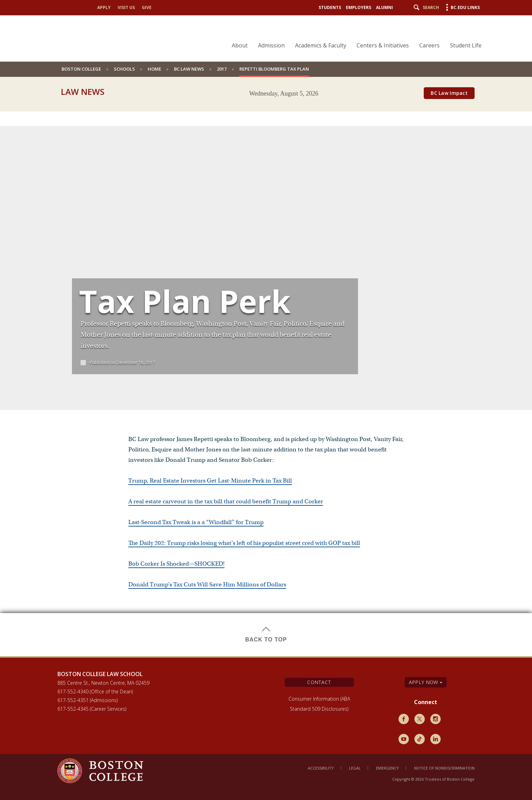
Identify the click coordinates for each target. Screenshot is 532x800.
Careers (429, 45)
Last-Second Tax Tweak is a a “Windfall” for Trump (196, 522)
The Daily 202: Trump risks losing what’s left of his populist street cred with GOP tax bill (244, 543)
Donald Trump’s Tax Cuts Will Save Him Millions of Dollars (207, 585)
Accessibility (321, 768)
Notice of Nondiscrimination (444, 768)
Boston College (81, 69)
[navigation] (352, 33)
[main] (266, 379)
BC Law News (189, 69)
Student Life (466, 45)
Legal (355, 768)
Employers (359, 7)
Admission (271, 45)
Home (154, 69)
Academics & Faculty (321, 45)
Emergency (387, 768)
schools (124, 69)
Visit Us (126, 7)
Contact (319, 682)
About (240, 45)
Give (147, 7)
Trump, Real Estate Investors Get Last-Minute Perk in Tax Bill (210, 481)
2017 (222, 69)
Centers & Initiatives (383, 45)
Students (330, 7)
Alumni (384, 7)
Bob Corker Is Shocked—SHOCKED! (176, 564)
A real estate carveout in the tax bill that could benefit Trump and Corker (226, 501)
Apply (104, 7)
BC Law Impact (449, 93)
